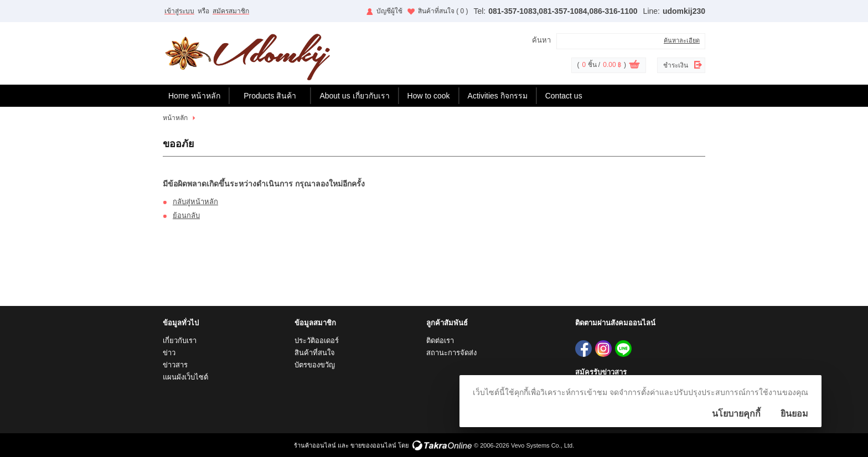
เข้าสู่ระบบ (179, 11)
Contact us (564, 96)
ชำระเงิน (676, 65)
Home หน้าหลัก (194, 96)
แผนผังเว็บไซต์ (185, 377)
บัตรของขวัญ (315, 365)
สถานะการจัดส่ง (451, 353)
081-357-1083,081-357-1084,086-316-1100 (563, 11)
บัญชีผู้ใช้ (389, 11)
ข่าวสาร (175, 365)
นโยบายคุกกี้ (736, 414)
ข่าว (169, 353)
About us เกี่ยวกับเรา (354, 96)
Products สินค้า (270, 96)
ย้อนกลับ (186, 215)
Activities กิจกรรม (498, 96)
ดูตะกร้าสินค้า (634, 66)
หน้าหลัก (175, 118)
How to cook (429, 96)
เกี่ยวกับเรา (180, 341)
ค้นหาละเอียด (682, 40)
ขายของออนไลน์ (373, 445)
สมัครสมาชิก (231, 11)
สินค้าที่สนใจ (443, 11)
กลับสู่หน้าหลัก (195, 202)
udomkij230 (684, 11)
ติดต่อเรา (440, 341)
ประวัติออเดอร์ (317, 341)
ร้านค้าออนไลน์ (315, 445)
